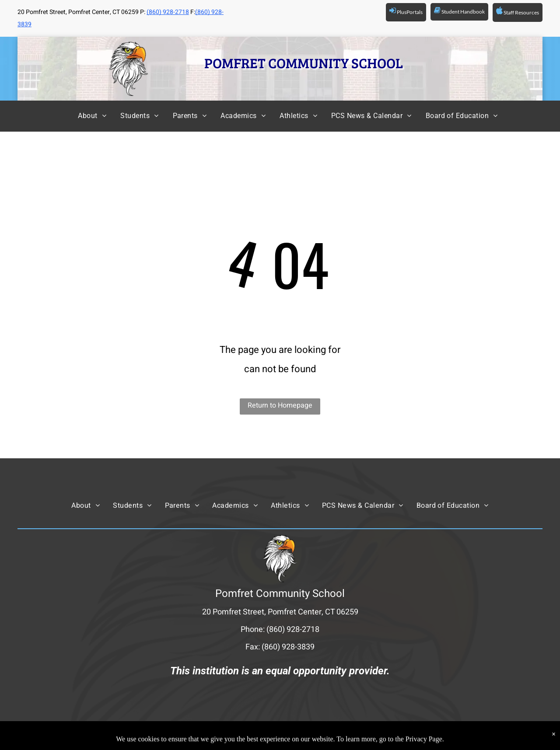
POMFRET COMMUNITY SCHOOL (304, 63)
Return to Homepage (280, 405)
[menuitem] (84, 116)
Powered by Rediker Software (382, 735)
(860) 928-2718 (168, 12)
